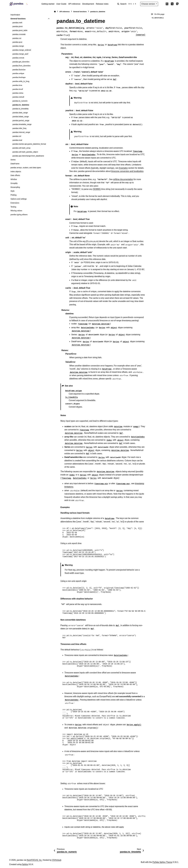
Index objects (16, 172)
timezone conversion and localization (127, 171)
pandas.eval (17, 140)
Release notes (102, 4)
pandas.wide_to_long (21, 81)
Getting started (48, 4)
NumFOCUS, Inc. (34, 860)
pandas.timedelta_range (22, 124)
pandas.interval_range (21, 132)
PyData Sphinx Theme (162, 862)
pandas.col (17, 136)
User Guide (61, 4)
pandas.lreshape (19, 77)
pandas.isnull (18, 89)
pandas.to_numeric (20, 101)
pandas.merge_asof (20, 54)
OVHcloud (57, 860)
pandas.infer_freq (19, 128)
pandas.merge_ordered (22, 50)
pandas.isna (17, 85)
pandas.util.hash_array (21, 148)
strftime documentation (123, 179)
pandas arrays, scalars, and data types (26, 168)
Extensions (15, 203)
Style (12, 191)
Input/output (15, 15)
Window (14, 179)
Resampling (15, 187)
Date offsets (15, 175)
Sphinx (25, 864)
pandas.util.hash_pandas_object (25, 152)
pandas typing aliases (19, 215)
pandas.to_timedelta (20, 109)
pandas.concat (18, 58)
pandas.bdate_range (21, 117)
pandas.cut (17, 38)
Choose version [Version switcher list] (148, 4)
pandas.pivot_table (20, 30)
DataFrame (15, 164)
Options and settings (19, 199)
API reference (74, 4)
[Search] (127, 4)
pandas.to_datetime (21, 105)
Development (88, 4)
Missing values (16, 211)
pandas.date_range (20, 113)
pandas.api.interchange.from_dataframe (28, 156)
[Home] (55, 12)
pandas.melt (17, 23)
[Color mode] (162, 4)
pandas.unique (18, 73)
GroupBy (14, 183)
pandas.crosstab (19, 34)
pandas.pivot (17, 26)
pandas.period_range (21, 121)
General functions (18, 19)
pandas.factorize (19, 70)
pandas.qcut (17, 42)
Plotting (13, 195)
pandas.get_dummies (21, 62)
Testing (13, 207)
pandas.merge (18, 46)
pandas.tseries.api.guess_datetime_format (29, 144)
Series (13, 160)
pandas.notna (18, 93)
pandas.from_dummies (21, 66)
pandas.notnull (18, 97)
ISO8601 (97, 189)
